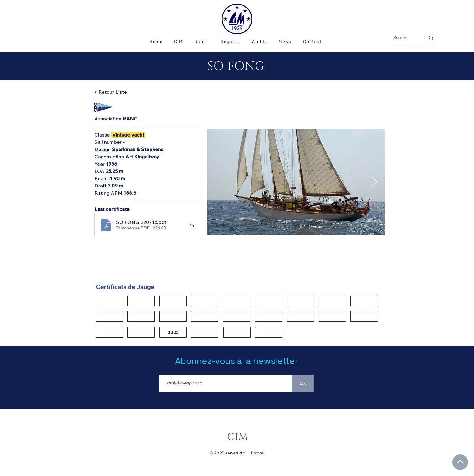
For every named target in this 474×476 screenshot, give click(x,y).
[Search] (405, 38)
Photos (257, 453)
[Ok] (303, 383)
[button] (230, 42)
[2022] (173, 332)
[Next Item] (374, 182)
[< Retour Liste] (116, 92)
